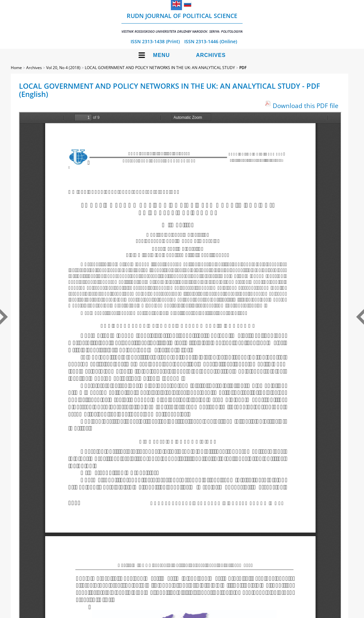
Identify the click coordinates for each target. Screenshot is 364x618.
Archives (211, 55)
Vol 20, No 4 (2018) (63, 68)
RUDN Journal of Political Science (182, 23)
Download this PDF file (306, 106)
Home (16, 68)
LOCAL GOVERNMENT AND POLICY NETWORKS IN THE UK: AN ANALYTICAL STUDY (160, 68)
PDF (243, 68)
